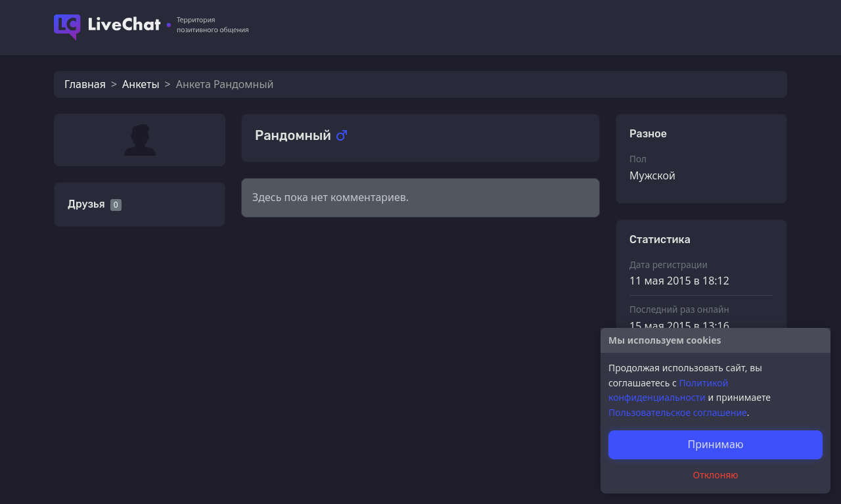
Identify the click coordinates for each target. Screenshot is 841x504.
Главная (85, 84)
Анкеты (141, 84)
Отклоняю (716, 475)
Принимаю (715, 444)
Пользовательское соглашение (678, 412)
